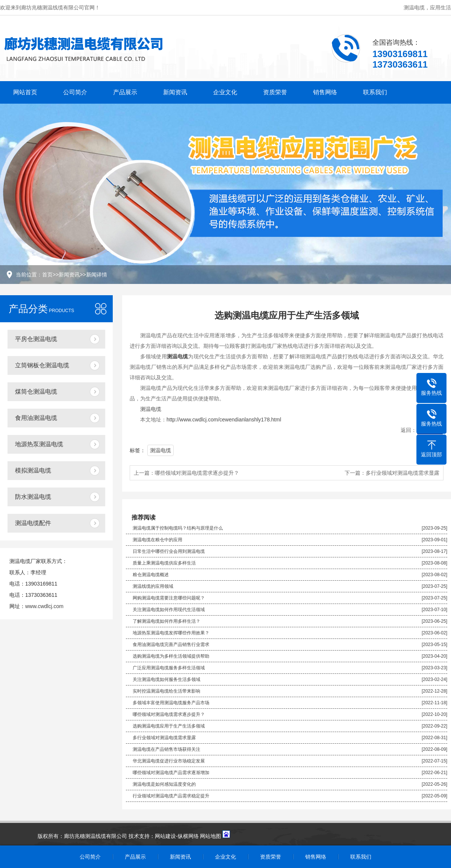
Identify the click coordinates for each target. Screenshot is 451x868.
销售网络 (325, 92)
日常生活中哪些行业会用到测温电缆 (169, 551)
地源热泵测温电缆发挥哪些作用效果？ (171, 633)
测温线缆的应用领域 (153, 586)
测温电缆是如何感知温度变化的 (164, 784)
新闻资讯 (175, 92)
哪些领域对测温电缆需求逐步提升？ (197, 473)
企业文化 (225, 92)
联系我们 (375, 92)
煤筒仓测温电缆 (36, 392)
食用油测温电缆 (36, 418)
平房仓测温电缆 (36, 339)
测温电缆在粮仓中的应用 (157, 540)
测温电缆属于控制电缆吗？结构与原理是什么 (178, 528)
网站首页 (25, 92)
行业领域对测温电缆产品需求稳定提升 (171, 796)
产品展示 (125, 92)
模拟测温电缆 (33, 470)
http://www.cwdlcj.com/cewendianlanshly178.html (224, 420)
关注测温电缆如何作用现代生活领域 (169, 610)
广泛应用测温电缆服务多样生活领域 (169, 668)
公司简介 (75, 92)
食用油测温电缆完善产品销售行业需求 (171, 645)
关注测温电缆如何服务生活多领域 (166, 679)
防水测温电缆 (33, 497)
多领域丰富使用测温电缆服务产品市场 (171, 703)
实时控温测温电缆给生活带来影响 (166, 691)
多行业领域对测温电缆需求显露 (403, 473)
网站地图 (210, 836)
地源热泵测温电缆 (39, 444)
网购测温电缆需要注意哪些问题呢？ (169, 598)
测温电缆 (151, 409)
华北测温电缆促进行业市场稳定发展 (169, 761)
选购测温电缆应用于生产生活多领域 (169, 726)
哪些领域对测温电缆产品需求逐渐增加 (171, 773)
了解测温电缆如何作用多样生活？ (166, 621)
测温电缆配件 (33, 523)
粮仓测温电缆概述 (151, 575)
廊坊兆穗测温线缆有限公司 (95, 836)
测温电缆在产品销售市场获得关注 (166, 749)
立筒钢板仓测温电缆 (42, 365)
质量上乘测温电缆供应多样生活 (164, 563)
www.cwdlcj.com (44, 606)
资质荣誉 (275, 92)
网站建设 (165, 836)
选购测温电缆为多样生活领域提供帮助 (171, 656)
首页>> (50, 275)
